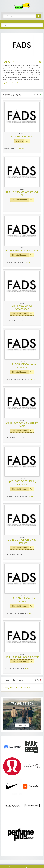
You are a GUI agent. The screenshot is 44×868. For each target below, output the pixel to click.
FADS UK (22, 134)
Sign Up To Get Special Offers (22, 657)
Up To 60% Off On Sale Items (22, 250)
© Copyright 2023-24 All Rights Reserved (22, 867)
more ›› (22, 149)
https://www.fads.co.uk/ (10, 83)
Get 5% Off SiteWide (22, 137)
